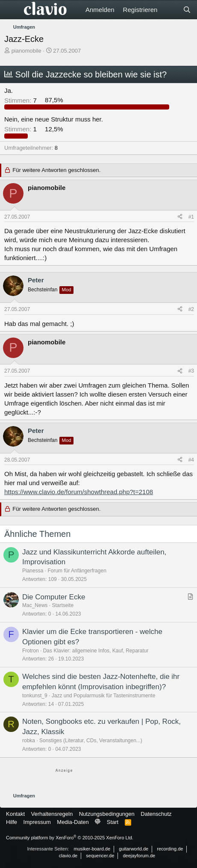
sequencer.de (100, 856)
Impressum (37, 822)
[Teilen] (180, 217)
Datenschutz (156, 814)
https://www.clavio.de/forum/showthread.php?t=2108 (79, 492)
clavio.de (68, 856)
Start (113, 822)
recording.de (170, 849)
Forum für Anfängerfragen (77, 571)
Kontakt (15, 814)
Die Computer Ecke (54, 597)
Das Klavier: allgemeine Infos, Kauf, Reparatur (96, 651)
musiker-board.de (92, 849)
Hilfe (12, 822)
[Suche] (187, 10)
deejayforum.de (139, 856)
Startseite (63, 605)
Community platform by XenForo (70, 838)
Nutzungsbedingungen (107, 814)
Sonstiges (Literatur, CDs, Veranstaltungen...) (91, 741)
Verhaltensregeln (52, 814)
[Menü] (12, 10)
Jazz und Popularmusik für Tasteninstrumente (104, 696)
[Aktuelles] (170, 10)
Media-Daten (73, 822)
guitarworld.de (134, 849)
